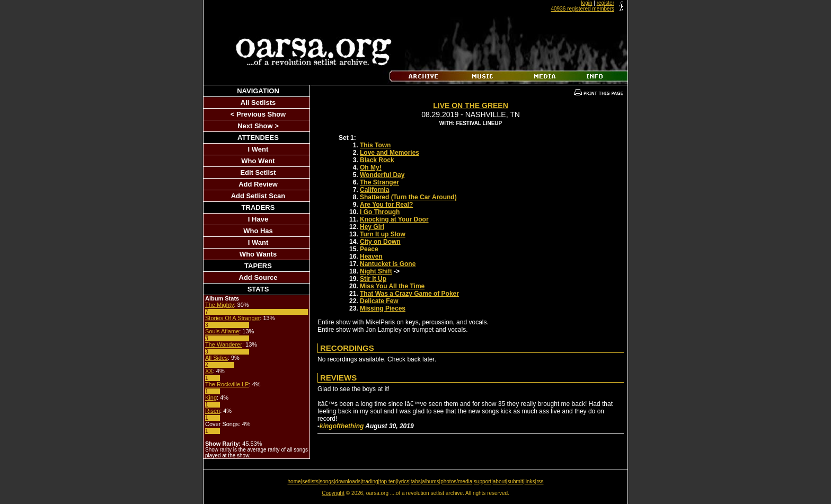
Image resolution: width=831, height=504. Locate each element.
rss (540, 481)
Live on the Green (471, 105)
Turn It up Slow (383, 234)
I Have (258, 219)
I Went (258, 149)
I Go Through (380, 212)
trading (370, 481)
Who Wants (258, 254)
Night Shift (376, 271)
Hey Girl (372, 227)
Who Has (258, 231)
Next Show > (258, 126)
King (211, 397)
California (374, 190)
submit (515, 481)
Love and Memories (390, 153)
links (530, 481)
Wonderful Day (382, 175)
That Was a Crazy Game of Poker (409, 294)
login (586, 3)
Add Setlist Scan (258, 196)
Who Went (258, 161)
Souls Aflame (222, 331)
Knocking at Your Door (394, 219)
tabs (416, 481)
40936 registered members (582, 9)
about (500, 481)
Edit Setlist (258, 173)
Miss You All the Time (392, 286)
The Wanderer (224, 344)
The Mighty (219, 305)
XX (209, 371)
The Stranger (379, 182)
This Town (375, 145)
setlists (310, 481)
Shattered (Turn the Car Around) (408, 197)
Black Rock (377, 160)
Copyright (333, 493)
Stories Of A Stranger (232, 318)
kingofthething (342, 426)
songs (327, 481)
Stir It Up (373, 279)
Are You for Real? (386, 205)
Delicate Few (379, 301)
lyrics (403, 481)
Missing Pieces (383, 308)
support (483, 481)
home (294, 481)
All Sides (216, 358)
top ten (388, 481)
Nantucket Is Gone (388, 264)
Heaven (371, 257)
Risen (213, 411)
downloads (348, 481)
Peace (369, 249)
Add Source (258, 277)
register (605, 3)
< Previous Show (258, 114)
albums (430, 481)
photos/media (456, 481)
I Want (258, 242)
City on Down (380, 242)
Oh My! (371, 167)
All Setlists (258, 103)
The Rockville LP (227, 384)
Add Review (258, 184)
